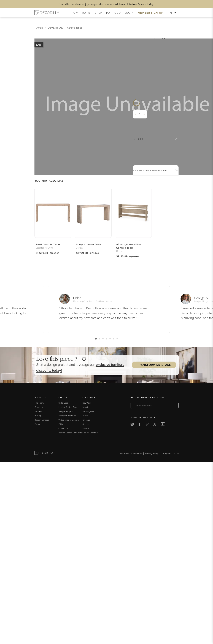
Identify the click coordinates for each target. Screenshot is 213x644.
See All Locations (91, 433)
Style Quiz (63, 403)
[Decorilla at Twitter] (155, 425)
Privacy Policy (152, 454)
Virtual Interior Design (68, 420)
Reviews (38, 411)
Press (37, 424)
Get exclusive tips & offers (147, 398)
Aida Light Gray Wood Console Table (129, 246)
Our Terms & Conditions (130, 454)
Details (138, 139)
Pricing (38, 416)
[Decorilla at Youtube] (163, 425)
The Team (39, 403)
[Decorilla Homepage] (47, 13)
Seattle (86, 424)
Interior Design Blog (68, 407)
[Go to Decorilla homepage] (44, 454)
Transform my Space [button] (154, 365)
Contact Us (63, 428)
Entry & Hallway (55, 28)
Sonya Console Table (89, 244)
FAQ (61, 424)
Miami (85, 407)
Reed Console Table (48, 244)
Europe (86, 428)
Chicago (86, 420)
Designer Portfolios (67, 416)
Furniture (39, 28)
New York (87, 403)
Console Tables (75, 28)
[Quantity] (140, 114)
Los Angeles (88, 411)
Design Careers (42, 420)
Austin (85, 416)
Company (39, 407)
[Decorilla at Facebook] (140, 425)
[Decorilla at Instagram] (132, 425)
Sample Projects (66, 411)
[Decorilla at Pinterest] (147, 425)
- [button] (135, 114)
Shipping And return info (151, 170)
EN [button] (172, 13)
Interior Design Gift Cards (70, 433)
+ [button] (144, 114)
